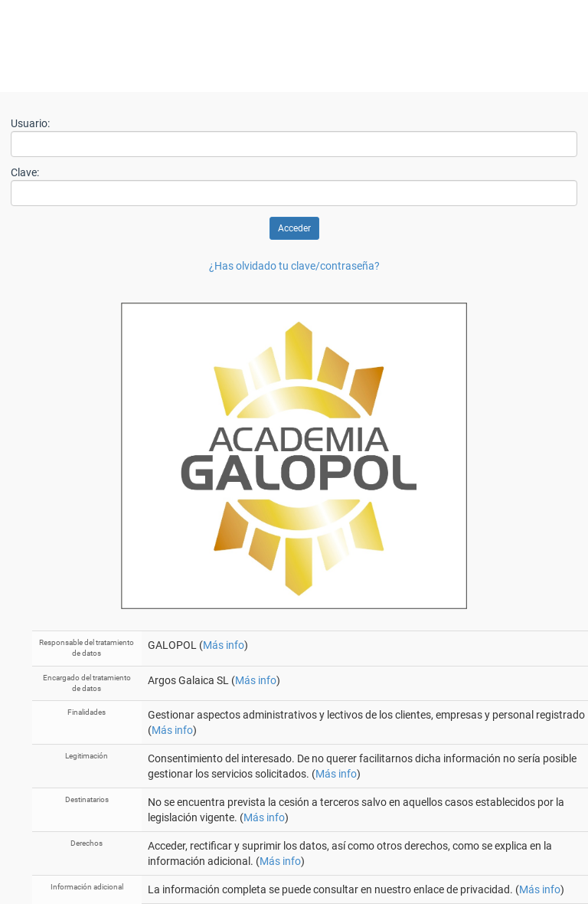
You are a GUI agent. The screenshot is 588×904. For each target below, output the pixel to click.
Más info (224, 645)
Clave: (25, 172)
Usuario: (30, 123)
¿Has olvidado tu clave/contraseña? (294, 266)
